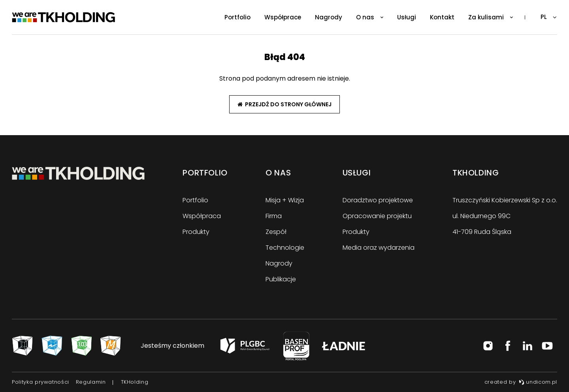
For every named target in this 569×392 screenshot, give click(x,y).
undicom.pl (538, 382)
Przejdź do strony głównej (284, 104)
